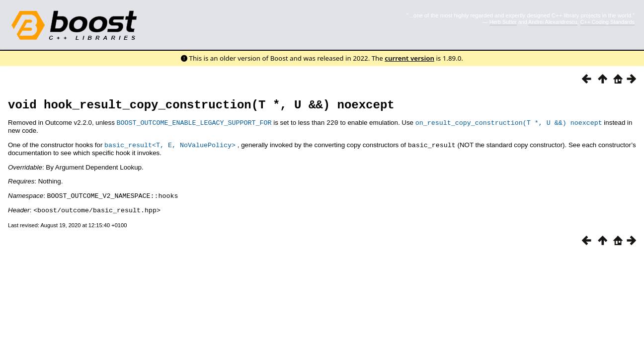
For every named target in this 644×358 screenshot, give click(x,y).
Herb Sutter (503, 22)
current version (409, 58)
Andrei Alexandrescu (553, 22)
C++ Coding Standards (607, 22)
